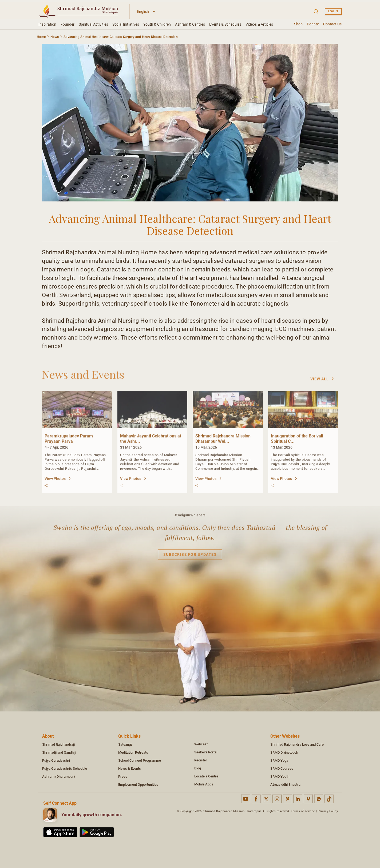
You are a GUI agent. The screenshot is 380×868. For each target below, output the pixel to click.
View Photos (58, 481)
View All (322, 381)
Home (41, 37)
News (55, 37)
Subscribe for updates (190, 557)
